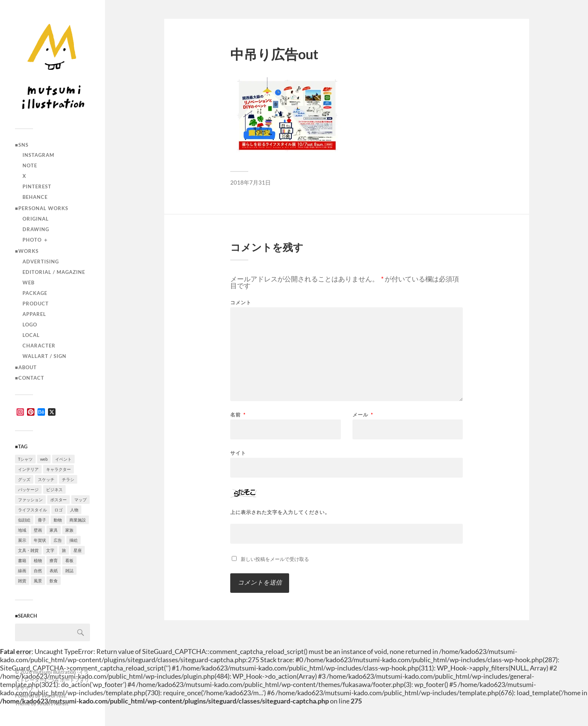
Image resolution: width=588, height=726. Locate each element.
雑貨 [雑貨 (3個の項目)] (22, 581)
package (35, 293)
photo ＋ (35, 240)
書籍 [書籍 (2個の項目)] (22, 560)
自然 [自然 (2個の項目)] (38, 570)
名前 (238, 415)
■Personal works (42, 208)
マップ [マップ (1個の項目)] (80, 500)
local (31, 335)
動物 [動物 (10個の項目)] (58, 520)
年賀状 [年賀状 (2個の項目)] (40, 540)
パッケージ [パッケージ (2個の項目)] (28, 489)
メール (363, 415)
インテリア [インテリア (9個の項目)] (28, 469)
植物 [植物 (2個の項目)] (38, 560)
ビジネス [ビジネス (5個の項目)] (54, 489)
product (36, 304)
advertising (41, 262)
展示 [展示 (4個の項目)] (22, 540)
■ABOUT (26, 367)
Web (28, 283)
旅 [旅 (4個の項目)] (64, 550)
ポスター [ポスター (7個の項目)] (58, 500)
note (30, 165)
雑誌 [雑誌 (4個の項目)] (69, 570)
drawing (36, 229)
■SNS (22, 145)
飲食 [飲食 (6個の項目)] (54, 581)
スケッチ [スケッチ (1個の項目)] (46, 479)
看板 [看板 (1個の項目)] (69, 560)
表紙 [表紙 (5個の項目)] (54, 570)
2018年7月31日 (250, 182)
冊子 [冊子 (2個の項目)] (42, 520)
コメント (241, 303)
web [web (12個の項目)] (44, 459)
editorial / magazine (54, 272)
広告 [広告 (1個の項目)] (58, 540)
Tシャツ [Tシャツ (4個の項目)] (25, 459)
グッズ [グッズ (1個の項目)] (24, 479)
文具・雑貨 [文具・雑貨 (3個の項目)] (28, 550)
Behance (35, 197)
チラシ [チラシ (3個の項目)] (68, 479)
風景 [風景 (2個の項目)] (38, 581)
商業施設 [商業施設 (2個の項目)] (78, 520)
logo (30, 325)
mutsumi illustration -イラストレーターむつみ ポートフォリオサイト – (52, 680)
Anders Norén (52, 703)
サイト (238, 453)
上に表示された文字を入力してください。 (280, 512)
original (36, 219)
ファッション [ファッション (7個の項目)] (30, 500)
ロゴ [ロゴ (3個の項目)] (58, 510)
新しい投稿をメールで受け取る (275, 559)
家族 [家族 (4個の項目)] (69, 530)
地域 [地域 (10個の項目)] (22, 530)
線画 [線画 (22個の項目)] (22, 570)
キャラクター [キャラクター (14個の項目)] (58, 469)
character (39, 346)
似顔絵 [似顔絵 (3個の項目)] (24, 520)
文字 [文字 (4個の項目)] (50, 550)
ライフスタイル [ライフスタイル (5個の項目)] (32, 510)
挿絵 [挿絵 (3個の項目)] (73, 540)
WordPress (54, 696)
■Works (27, 251)
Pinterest (37, 186)
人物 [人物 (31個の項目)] (74, 510)
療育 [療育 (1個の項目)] (54, 560)
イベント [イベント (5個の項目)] (63, 459)
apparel (34, 314)
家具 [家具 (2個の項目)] (54, 530)
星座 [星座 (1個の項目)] (78, 550)
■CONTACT (30, 378)
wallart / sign (44, 356)
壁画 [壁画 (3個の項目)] (38, 530)
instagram (38, 155)
